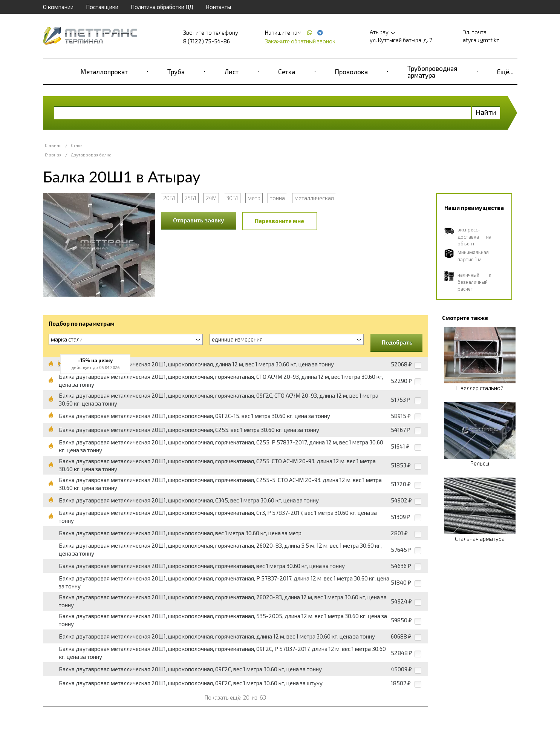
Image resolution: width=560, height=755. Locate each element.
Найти (486, 112)
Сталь (77, 145)
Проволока (351, 72)
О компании (58, 7)
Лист (232, 72)
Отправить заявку (199, 220)
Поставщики (102, 7)
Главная (53, 145)
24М (211, 198)
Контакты (218, 7)
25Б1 (190, 198)
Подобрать (397, 342)
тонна (277, 198)
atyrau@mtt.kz (481, 40)
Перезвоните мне (279, 221)
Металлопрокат (104, 72)
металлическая (314, 198)
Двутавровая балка (91, 155)
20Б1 (169, 198)
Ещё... (505, 72)
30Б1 (232, 198)
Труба (176, 72)
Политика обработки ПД (162, 7)
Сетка (287, 72)
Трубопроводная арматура (432, 72)
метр (254, 198)
